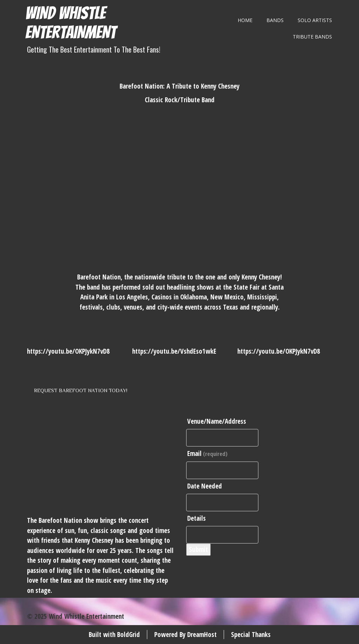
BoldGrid (128, 635)
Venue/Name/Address (217, 421)
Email (207, 453)
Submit (198, 549)
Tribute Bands (312, 37)
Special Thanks (251, 635)
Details (197, 518)
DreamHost (202, 635)
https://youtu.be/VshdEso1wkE (174, 351)
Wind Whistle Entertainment (71, 23)
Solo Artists (315, 20)
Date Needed (205, 486)
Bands (275, 20)
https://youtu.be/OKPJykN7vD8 (68, 351)
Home (245, 20)
